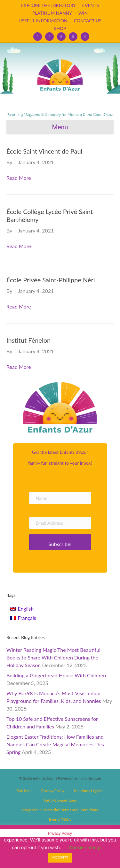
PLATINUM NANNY (52, 13)
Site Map (24, 791)
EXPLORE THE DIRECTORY (48, 5)
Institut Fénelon (28, 340)
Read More (19, 178)
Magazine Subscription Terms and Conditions (60, 810)
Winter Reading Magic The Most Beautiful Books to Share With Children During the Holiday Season (53, 657)
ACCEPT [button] (60, 858)
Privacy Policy (53, 791)
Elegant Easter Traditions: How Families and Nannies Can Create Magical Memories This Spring (55, 744)
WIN (83, 13)
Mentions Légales (89, 791)
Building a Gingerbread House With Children (56, 675)
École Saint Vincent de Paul (44, 151)
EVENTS (91, 5)
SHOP (60, 28)
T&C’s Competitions (60, 800)
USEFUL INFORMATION (43, 21)
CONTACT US (88, 21)
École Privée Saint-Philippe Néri (51, 280)
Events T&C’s (60, 819)
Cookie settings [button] (85, 847)
